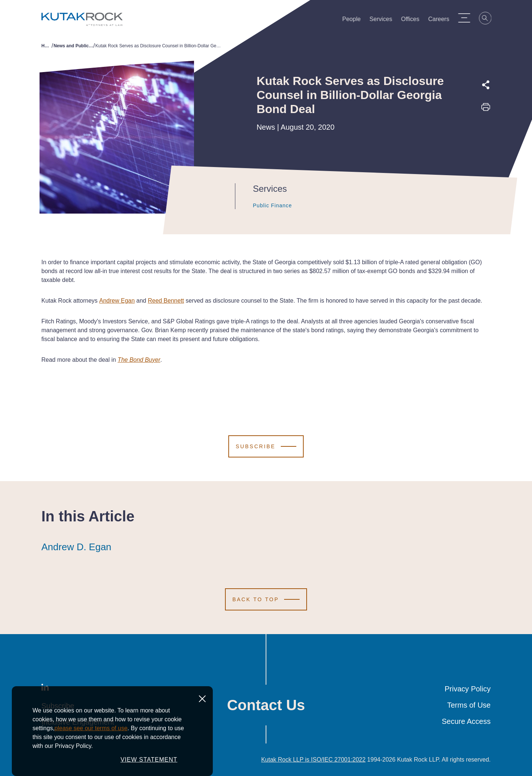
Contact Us (266, 705)
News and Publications (74, 46)
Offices (414, 21)
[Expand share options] (486, 85)
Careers (442, 21)
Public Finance (265, 205)
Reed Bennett (166, 301)
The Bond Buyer (139, 360)
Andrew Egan (117, 301)
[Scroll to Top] (266, 599)
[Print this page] (486, 109)
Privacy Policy (468, 689)
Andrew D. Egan (76, 547)
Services (384, 21)
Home (46, 46)
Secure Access (466, 721)
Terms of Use (469, 705)
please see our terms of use (91, 728)
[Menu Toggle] (468, 18)
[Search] (489, 19)
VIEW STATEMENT (149, 760)
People (355, 21)
